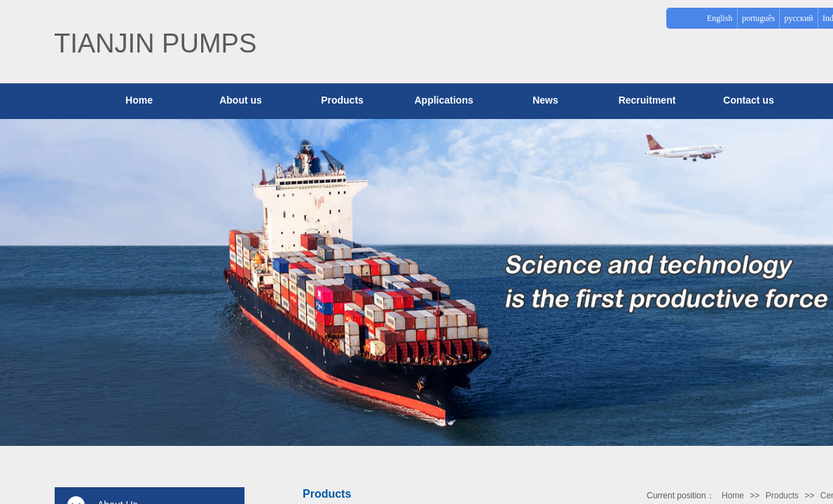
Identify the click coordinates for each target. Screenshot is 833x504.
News (545, 100)
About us (241, 100)
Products (342, 100)
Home (733, 496)
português (758, 18)
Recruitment (647, 100)
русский (799, 18)
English (720, 18)
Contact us (748, 100)
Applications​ (443, 100)
